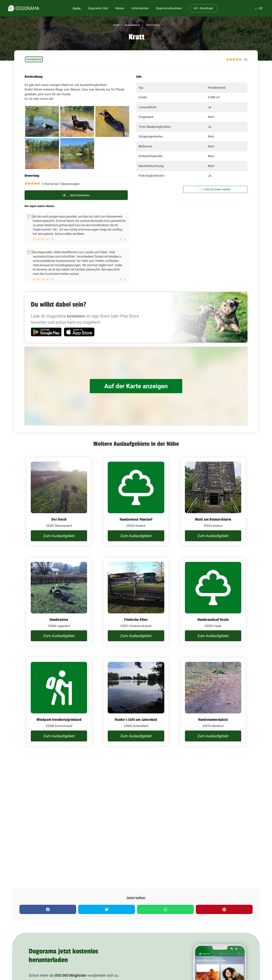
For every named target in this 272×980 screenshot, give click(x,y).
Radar (77, 8)
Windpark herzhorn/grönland (59, 720)
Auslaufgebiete (132, 25)
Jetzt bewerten (76, 195)
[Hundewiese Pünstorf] (136, 501)
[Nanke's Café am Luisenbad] (136, 702)
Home (116, 25)
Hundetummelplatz (213, 720)
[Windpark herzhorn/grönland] (59, 702)
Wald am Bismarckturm (213, 519)
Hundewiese (59, 620)
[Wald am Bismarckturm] (213, 501)
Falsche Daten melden (215, 189)
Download (203, 8)
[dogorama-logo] (24, 8)
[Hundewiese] (59, 602)
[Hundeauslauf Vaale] (213, 602)
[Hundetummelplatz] (213, 702)
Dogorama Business (169, 8)
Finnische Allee (136, 620)
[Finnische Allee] (136, 602)
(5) (246, 60)
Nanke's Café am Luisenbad (136, 720)
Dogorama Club (98, 8)
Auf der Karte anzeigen (136, 386)
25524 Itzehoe (152, 25)
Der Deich (59, 519)
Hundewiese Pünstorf (136, 519)
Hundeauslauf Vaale (213, 620)
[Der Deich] (59, 501)
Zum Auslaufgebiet (59, 536)
